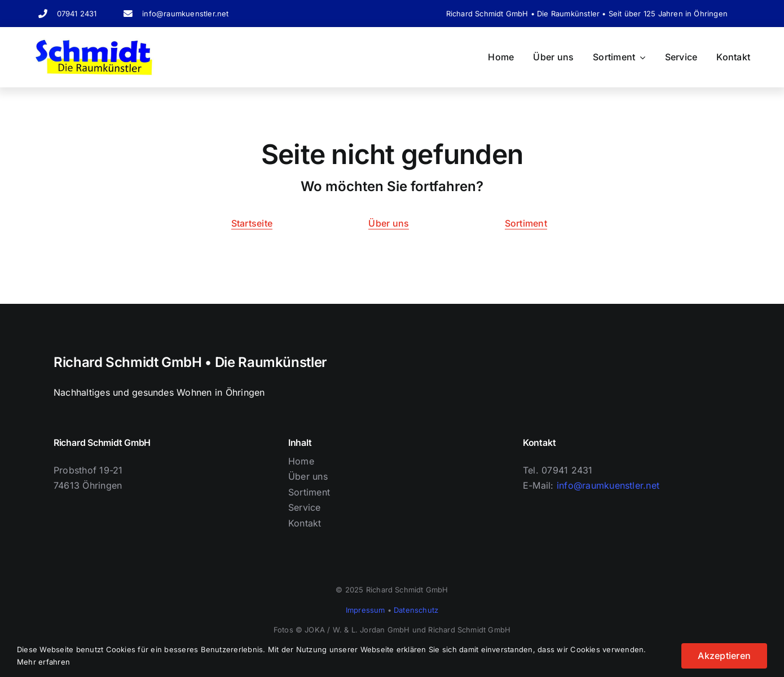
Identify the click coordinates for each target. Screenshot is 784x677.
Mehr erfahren (43, 662)
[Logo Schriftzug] (94, 43)
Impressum (365, 610)
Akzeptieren (724, 656)
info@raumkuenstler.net (185, 14)
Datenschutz (416, 610)
